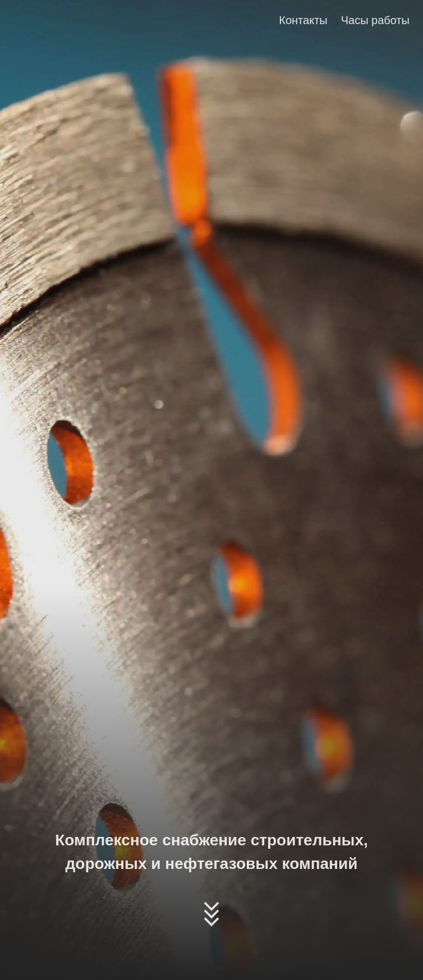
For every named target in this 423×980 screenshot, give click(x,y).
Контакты (303, 20)
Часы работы (375, 20)
